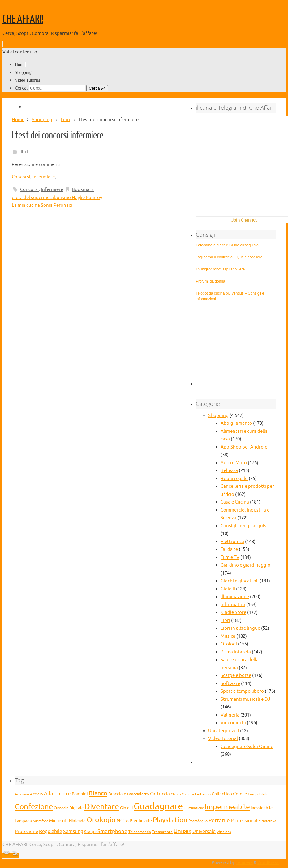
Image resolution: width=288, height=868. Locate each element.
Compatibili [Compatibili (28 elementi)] (257, 794)
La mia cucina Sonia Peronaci (42, 205)
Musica (228, 636)
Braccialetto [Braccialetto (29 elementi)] (138, 794)
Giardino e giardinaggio (245, 565)
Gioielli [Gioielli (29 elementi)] (126, 808)
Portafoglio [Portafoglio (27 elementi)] (198, 821)
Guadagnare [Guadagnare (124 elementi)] (158, 806)
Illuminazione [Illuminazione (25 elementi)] (194, 808)
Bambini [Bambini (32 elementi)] (80, 794)
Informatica (233, 605)
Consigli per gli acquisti (245, 526)
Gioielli (228, 589)
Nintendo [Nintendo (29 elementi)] (77, 821)
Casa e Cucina (235, 502)
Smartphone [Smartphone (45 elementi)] (112, 831)
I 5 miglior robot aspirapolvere (220, 269)
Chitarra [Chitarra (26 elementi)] (188, 794)
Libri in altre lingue (240, 628)
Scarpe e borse (236, 676)
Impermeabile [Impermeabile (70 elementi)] (227, 807)
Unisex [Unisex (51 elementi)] (183, 831)
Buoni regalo (234, 479)
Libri (65, 120)
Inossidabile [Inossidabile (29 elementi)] (262, 808)
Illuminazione (235, 597)
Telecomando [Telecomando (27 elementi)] (140, 832)
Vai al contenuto (20, 52)
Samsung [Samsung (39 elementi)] (73, 832)
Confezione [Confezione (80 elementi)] (34, 807)
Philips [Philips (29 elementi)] (123, 821)
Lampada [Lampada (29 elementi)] (23, 821)
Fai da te (229, 549)
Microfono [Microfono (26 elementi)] (41, 821)
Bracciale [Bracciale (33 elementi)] (117, 794)
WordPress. (268, 863)
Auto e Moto (234, 463)
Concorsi (21, 177)
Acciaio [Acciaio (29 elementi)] (37, 794)
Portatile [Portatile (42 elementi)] (219, 821)
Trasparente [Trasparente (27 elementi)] (162, 832)
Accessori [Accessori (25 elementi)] (22, 794)
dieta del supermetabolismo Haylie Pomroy (57, 198)
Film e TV (230, 557)
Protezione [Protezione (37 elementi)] (26, 832)
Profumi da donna (211, 281)
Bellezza (229, 471)
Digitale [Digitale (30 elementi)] (76, 808)
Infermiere (44, 177)
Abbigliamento (236, 423)
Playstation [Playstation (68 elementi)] (170, 820)
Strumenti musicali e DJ (245, 699)
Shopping (42, 120)
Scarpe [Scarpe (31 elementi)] (90, 832)
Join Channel (244, 220)
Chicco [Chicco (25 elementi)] (176, 794)
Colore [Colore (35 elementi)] (240, 794)
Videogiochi (233, 723)
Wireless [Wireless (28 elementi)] (224, 832)
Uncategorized (224, 731)
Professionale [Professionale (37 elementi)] (245, 821)
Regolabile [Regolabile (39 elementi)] (51, 832)
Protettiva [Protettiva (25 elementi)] (269, 821)
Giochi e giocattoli (240, 581)
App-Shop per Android (244, 447)
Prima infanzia (236, 652)
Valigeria (230, 715)
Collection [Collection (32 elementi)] (222, 794)
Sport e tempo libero (242, 691)
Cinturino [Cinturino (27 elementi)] (203, 794)
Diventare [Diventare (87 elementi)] (102, 807)
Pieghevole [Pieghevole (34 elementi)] (141, 821)
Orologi (229, 644)
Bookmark (83, 190)
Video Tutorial (223, 739)
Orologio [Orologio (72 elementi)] (101, 820)
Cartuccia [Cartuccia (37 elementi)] (160, 794)
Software (230, 684)
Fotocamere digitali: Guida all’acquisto (227, 245)
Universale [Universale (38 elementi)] (204, 832)
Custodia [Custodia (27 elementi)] (61, 808)
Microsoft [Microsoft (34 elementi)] (59, 821)
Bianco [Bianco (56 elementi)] (98, 793)
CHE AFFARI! (23, 19)
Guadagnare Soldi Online (247, 747)
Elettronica (232, 542)
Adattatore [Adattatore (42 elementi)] (57, 794)
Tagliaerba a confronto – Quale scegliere (229, 257)
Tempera (244, 863)
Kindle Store (233, 613)
